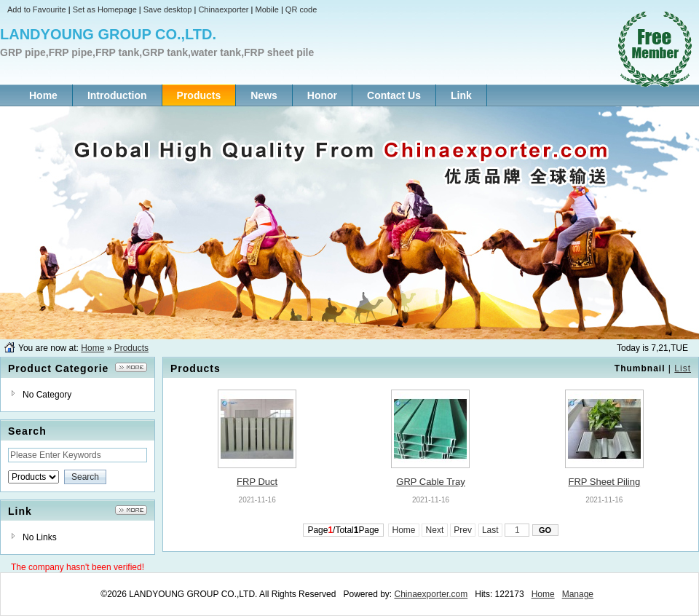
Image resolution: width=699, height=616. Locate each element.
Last (490, 530)
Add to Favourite (37, 9)
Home (92, 348)
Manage (578, 594)
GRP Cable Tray (430, 482)
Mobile (266, 9)
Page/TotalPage (343, 530)
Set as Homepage (105, 9)
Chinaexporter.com (431, 594)
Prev (463, 530)
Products (131, 348)
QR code (301, 9)
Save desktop (168, 9)
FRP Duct (257, 482)
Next (434, 530)
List (683, 368)
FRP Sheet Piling (604, 482)
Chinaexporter (223, 9)
